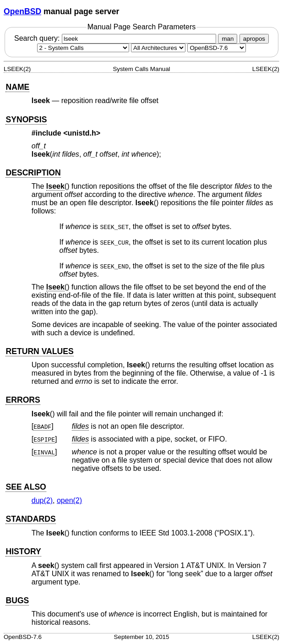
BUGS (17, 600)
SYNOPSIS (26, 120)
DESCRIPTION (33, 173)
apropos (254, 39)
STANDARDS (30, 519)
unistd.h (82, 133)
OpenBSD (22, 11)
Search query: (116, 38)
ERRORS (23, 400)
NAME (17, 87)
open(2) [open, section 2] (69, 500)
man (228, 39)
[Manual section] (83, 48)
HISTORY (23, 551)
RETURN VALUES (39, 351)
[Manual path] (217, 48)
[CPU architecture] (158, 48)
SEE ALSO (26, 487)
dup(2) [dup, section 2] (42, 500)
